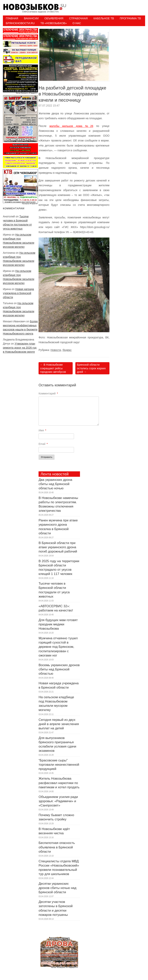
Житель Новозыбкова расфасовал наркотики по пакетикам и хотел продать (59, 783)
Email (43, 444)
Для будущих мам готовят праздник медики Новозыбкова (58, 624)
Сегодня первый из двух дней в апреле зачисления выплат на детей (59, 724)
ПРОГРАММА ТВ (130, 18)
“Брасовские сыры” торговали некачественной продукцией (59, 765)
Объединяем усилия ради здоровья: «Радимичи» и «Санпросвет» (58, 801)
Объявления (54, 18)
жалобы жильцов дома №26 (71, 126)
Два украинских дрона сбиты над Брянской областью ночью (55, 484)
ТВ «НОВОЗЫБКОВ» (54, 23)
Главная (12, 18)
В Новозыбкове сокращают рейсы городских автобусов (53, 368)
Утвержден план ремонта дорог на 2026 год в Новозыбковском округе (20, 348)
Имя (42, 430)
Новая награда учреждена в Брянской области (18, 293)
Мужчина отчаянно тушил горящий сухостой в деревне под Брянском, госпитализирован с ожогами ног (58, 647)
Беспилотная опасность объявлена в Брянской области (57, 847)
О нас (77, 23)
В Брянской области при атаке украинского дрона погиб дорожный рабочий (58, 547)
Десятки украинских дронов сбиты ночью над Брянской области (57, 888)
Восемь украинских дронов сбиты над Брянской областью (59, 669)
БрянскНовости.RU (20, 23)
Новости (56, 350)
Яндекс (67, 350)
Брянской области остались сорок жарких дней (91, 368)
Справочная (78, 18)
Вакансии (31, 18)
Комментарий (48, 393)
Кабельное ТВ (104, 18)
